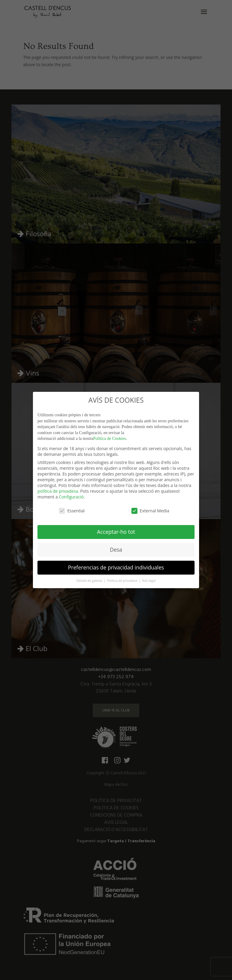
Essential (72, 511)
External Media (150, 511)
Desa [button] (116, 550)
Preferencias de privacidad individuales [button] (116, 567)
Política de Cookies (110, 438)
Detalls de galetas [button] (90, 581)
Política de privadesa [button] (122, 581)
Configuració (71, 497)
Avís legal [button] (149, 581)
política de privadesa (58, 491)
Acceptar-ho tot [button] (116, 532)
